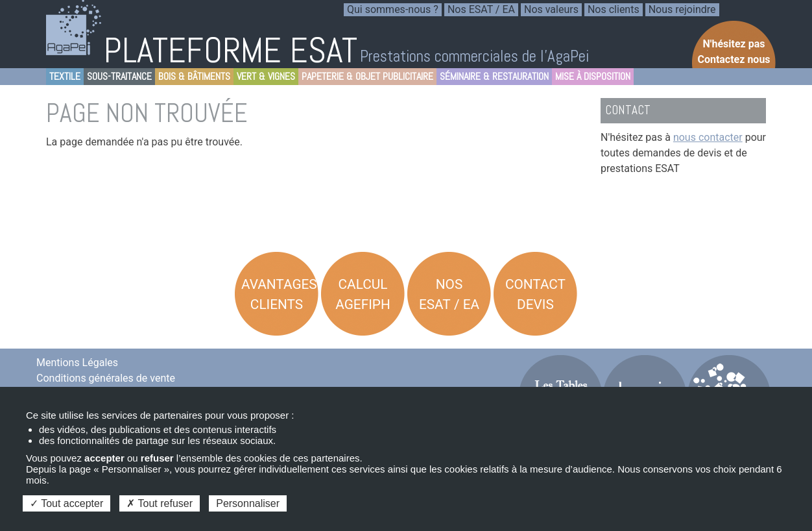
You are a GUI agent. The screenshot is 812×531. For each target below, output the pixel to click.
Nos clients (614, 9)
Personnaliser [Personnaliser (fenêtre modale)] (248, 503)
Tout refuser (160, 503)
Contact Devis (535, 294)
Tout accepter (66, 503)
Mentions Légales (77, 363)
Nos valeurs (551, 9)
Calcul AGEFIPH (363, 294)
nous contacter (708, 137)
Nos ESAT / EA (481, 9)
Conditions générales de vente (106, 378)
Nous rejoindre (682, 9)
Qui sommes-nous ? (393, 9)
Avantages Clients (279, 294)
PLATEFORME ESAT (231, 50)
